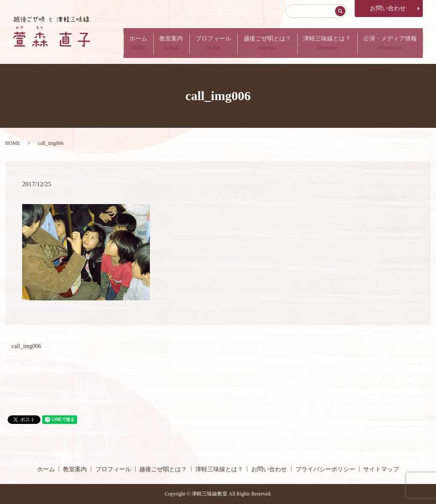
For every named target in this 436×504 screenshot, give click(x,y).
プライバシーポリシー (325, 469)
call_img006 (26, 346)
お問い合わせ (388, 8)
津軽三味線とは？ (324, 43)
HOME (13, 143)
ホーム (127, 43)
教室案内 (162, 43)
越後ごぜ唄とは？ (262, 43)
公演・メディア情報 (389, 43)
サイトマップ (381, 469)
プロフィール (206, 43)
